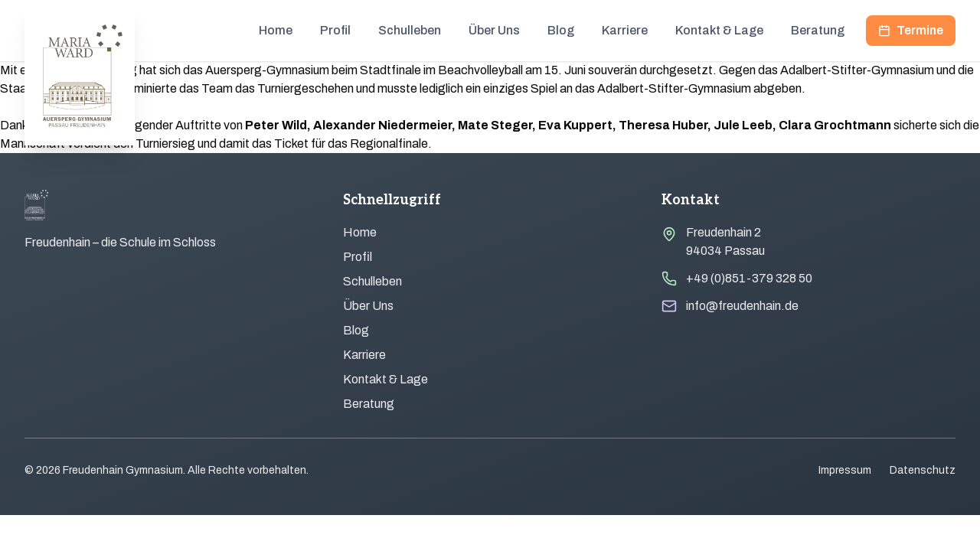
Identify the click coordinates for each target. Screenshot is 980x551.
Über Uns (494, 30)
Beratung (818, 30)
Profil (335, 30)
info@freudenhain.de (742, 306)
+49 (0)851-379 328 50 (749, 278)
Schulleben (410, 30)
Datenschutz (923, 470)
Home (276, 30)
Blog (561, 30)
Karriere (625, 30)
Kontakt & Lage (719, 30)
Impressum (845, 470)
